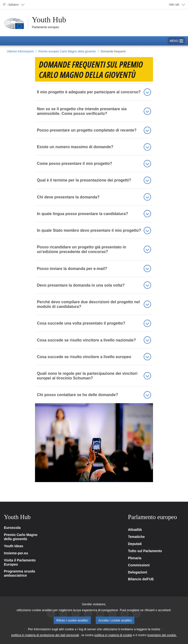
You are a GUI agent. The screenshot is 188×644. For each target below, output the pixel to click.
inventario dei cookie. (162, 635)
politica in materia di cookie (113, 635)
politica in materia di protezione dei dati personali (45, 635)
